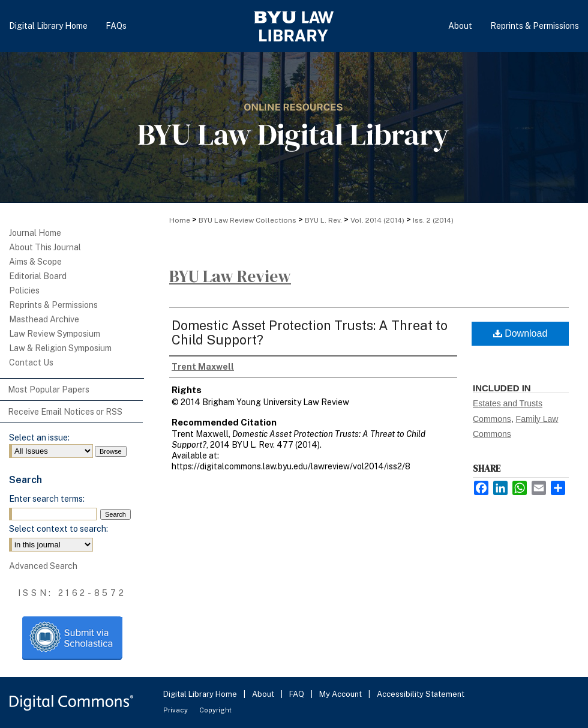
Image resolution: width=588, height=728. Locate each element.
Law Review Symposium (55, 334)
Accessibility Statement (421, 694)
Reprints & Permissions (53, 305)
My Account (341, 694)
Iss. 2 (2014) (433, 220)
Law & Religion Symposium (60, 348)
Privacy (176, 710)
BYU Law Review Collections (247, 220)
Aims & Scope (35, 262)
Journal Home (35, 233)
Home (180, 220)
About (264, 694)
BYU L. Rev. (323, 220)
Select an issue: (39, 438)
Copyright (215, 710)
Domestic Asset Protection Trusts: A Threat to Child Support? (310, 332)
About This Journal (45, 247)
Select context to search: (58, 529)
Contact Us (31, 362)
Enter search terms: (47, 499)
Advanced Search (43, 566)
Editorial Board (38, 276)
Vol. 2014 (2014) (377, 220)
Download (520, 333)
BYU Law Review (230, 276)
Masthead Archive (44, 319)
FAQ (298, 694)
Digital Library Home (201, 694)
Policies (24, 290)
